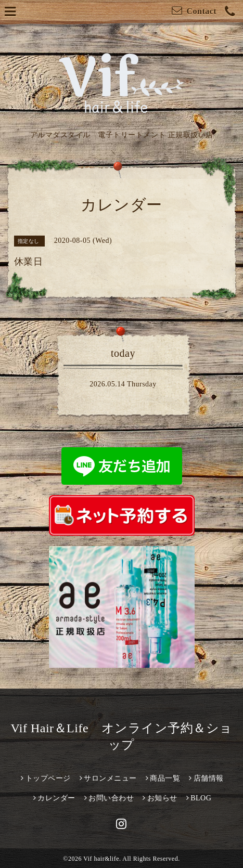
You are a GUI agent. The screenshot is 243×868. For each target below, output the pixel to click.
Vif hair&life (101, 859)
